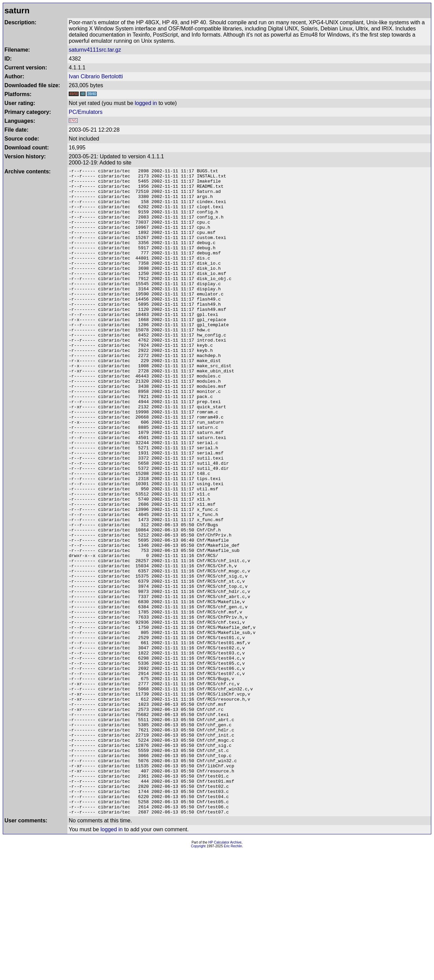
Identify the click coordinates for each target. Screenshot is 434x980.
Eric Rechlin (233, 975)
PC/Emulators (86, 112)
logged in (146, 103)
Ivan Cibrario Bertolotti (96, 76)
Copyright (198, 975)
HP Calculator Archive (225, 972)
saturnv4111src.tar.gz (95, 50)
